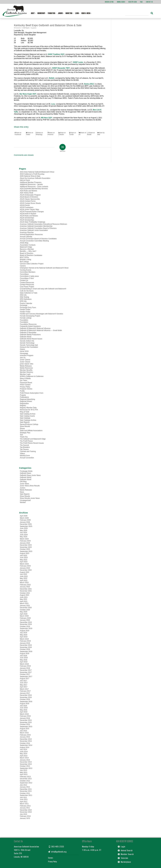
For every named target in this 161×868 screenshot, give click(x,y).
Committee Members (28, 272)
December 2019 (26, 622)
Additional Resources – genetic (31, 184)
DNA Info (23, 295)
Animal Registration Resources (31, 234)
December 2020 (26, 608)
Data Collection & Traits (29, 293)
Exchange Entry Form (28, 307)
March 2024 (24, 539)
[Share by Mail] (102, 134)
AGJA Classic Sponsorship (30, 199)
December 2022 (26, 570)
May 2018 (24, 660)
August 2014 (25, 747)
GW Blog (23, 482)
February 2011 (25, 806)
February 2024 (25, 541)
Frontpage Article (26, 471)
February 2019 (25, 641)
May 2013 (24, 772)
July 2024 (23, 533)
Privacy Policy (25, 387)
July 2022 (23, 574)
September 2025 (26, 526)
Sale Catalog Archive (28, 414)
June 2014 (24, 752)
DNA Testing (24, 297)
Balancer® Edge (26, 247)
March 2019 (24, 639)
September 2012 (26, 783)
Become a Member (27, 249)
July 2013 (23, 770)
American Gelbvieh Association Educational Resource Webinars (43, 224)
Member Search (126, 854)
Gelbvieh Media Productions (30, 335)
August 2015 (25, 729)
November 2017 (26, 672)
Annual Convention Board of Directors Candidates (38, 239)
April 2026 (24, 516)
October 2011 (25, 793)
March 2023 (24, 564)
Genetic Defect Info (27, 341)
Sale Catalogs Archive (28, 420)
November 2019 (26, 624)
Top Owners (24, 449)
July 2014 (23, 749)
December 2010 (26, 810)
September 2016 (26, 702)
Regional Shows (26, 401)
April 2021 (24, 601)
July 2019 (23, 633)
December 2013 (26, 762)
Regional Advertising (27, 399)
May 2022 (24, 578)
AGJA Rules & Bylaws (28, 214)
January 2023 (25, 568)
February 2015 (25, 735)
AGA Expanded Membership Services (34, 189)
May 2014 (24, 754)
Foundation (24, 320)
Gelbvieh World (26, 337)
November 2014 (26, 741)
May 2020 (24, 612)
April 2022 (24, 581)
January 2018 (25, 668)
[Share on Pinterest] (53, 134)
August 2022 (25, 572)
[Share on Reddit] (92, 134)
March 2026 (24, 518)
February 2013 (25, 777)
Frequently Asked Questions (30, 326)
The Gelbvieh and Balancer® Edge (33, 439)
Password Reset (26, 383)
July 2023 (23, 555)
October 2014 (25, 743)
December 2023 (26, 545)
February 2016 (25, 716)
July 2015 (23, 731)
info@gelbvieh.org (57, 852)
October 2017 (25, 674)
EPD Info (23, 301)
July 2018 (23, 656)
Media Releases (26, 366)
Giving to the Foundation (29, 347)
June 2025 (24, 528)
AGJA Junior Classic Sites (29, 209)
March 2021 (24, 603)
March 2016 (24, 714)
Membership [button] (41, 13)
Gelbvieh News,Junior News (30, 475)
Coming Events (26, 270)
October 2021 (25, 593)
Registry (23, 406)
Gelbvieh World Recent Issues (31, 339)
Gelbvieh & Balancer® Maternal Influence (35, 328)
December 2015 (26, 720)
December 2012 (26, 779)
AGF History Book (27, 193)
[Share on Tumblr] (74, 134)
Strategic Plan (25, 433)
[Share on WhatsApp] (42, 134)
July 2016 (23, 706)
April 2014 (24, 756)
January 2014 (25, 760)
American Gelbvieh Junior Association (34, 230)
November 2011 (26, 791)
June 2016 (24, 708)
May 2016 (24, 710)
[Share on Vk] (83, 134)
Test (21, 435)
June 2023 (24, 558)
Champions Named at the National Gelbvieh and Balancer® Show (44, 268)
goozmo (34, 28)
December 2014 (26, 739)
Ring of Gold (24, 412)
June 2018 (24, 658)
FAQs (141, 2)
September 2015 (26, 727)
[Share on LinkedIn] (64, 134)
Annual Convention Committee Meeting (34, 241)
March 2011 (24, 804)
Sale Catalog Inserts (27, 416)
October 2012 (25, 781)
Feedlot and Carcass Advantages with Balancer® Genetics (41, 314)
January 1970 (25, 818)
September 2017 (26, 676)
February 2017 (25, 691)
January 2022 (25, 587)
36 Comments (17, 28)
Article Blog (24, 243)
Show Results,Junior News (30, 498)
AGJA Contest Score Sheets (30, 203)
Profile (22, 391)
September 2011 (26, 795)
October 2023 (25, 549)
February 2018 (25, 666)
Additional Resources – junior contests (34, 187)
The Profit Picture (26, 441)
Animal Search (121, 2)
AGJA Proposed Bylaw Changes (32, 212)
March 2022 (24, 583)
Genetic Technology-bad (29, 345)
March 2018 (24, 664)
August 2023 (25, 553)
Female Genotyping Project (30, 316)
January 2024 (25, 543)
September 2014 (26, 745)
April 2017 (24, 687)
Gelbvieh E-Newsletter (28, 333)
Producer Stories (26, 389)
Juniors (23, 488)
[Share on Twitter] (31, 134)
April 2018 (24, 662)
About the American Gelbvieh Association (35, 178)
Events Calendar (26, 303)
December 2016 (26, 695)
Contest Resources (27, 282)
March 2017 (24, 689)
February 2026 (25, 520)
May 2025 (24, 530)
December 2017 (26, 670)
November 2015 (26, 722)
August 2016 (25, 704)
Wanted (23, 502)
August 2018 (25, 654)
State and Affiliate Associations (31, 431)
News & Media (25, 378)
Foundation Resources (28, 324)
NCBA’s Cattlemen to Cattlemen (32, 376)
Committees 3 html (27, 278)
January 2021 (25, 606)
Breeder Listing (109, 2)
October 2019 (25, 626)
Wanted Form (25, 456)
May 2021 (24, 599)
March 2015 (24, 733)
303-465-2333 (56, 846)
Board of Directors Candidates (31, 255)
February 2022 (25, 585)
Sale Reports (26, 28)
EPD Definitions (26, 299)
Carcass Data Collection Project (32, 264)
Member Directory (26, 372)
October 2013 (25, 766)
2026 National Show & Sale (30, 176)
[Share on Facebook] (20, 134)
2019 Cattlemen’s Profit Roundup (32, 174)
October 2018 (25, 649)
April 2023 (24, 562)
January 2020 (25, 620)
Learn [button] (77, 13)
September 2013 (26, 768)
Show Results (25, 426)
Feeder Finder (25, 310)
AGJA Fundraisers (27, 207)
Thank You (24, 437)
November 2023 (26, 547)
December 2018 (26, 645)
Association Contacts (28, 245)
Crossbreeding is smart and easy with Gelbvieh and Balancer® (43, 289)
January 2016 (25, 718)
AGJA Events (25, 205)
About (33, 13)
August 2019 (25, 631)
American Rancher (27, 232)
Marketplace (124, 862)
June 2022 (24, 576)
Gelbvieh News (25, 473)
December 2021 (26, 589)
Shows (22, 428)
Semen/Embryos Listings (29, 424)
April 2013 (24, 775)
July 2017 (23, 681)
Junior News (24, 484)
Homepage (24, 353)
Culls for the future (27, 291)
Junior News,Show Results (30, 486)
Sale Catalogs (25, 418)
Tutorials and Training (28, 451)
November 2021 (26, 591)
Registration (24, 403)
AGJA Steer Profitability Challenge (33, 222)
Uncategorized (25, 500)
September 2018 (26, 651)
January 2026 (25, 522)
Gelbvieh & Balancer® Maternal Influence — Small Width (41, 330)
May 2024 (24, 537)
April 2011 (24, 802)
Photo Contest (25, 385)
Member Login (25, 374)
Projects (23, 395)
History (22, 349)
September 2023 (26, 551)
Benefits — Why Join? (28, 251)
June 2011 (24, 800)
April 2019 (24, 637)
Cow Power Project (27, 287)
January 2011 (25, 808)
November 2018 (26, 647)
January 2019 (25, 643)
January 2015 (25, 737)
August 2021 (25, 595)
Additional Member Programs (31, 182)
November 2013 (26, 764)
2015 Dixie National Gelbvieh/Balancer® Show (37, 172)
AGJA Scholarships (27, 218)
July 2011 (23, 797)
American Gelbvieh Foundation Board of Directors (38, 228)
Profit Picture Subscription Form (32, 393)
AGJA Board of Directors (29, 197)
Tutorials (123, 858)
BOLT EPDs (24, 257)
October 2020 (25, 610)
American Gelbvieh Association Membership (36, 226)
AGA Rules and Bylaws (28, 191)
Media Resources (26, 368)
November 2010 (26, 812)
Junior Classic (25, 360)
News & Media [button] (86, 13)
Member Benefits (26, 370)
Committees (24, 274)
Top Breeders (25, 447)
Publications (24, 397)
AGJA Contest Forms (28, 201)
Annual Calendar (26, 237)
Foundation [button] (52, 13)
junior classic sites (27, 364)
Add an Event (25, 180)
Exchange (24, 305)
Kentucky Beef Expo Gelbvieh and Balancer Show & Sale (48, 25)
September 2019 (26, 628)
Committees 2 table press (29, 276)
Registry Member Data (28, 408)
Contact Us (149, 2)
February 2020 (25, 618)
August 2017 (25, 679)
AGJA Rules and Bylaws (29, 216)
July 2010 (23, 814)
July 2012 (23, 785)
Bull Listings (24, 262)
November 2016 (26, 697)
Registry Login (133, 2)
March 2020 (24, 616)
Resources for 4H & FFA (29, 410)
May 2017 (24, 685)
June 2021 (24, 597)
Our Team (24, 380)
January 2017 (25, 693)
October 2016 (25, 699)
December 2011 (26, 789)
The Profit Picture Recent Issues (32, 443)
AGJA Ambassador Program (30, 195)
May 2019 (24, 635)
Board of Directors (27, 253)
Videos (22, 454)
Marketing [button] (69, 13)
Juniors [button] (60, 13)
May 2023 (24, 560)
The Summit (24, 445)
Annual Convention (27, 458)
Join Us (23, 358)
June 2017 (24, 683)
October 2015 (25, 724)
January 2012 (25, 787)
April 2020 (24, 614)
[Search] (137, 14)
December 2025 (26, 524)
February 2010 (25, 816)
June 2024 (24, 535)
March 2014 (24, 758)
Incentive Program (27, 355)
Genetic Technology (27, 343)
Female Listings (26, 318)
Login (121, 846)
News (22, 492)
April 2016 (24, 712)
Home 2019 (24, 351)
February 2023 (25, 566)
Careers (23, 266)
